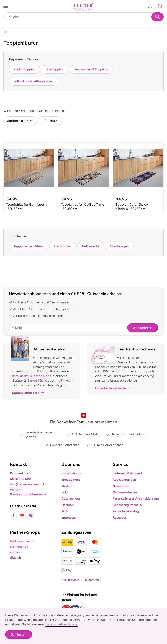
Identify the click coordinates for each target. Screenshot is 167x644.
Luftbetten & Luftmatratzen (33, 81)
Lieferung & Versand (127, 473)
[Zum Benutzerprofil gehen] (151, 6)
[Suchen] (157, 17)
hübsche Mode (41, 376)
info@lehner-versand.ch (28, 484)
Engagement (71, 480)
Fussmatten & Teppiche (91, 69)
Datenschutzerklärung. (62, 624)
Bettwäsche (91, 246)
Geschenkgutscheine (128, 505)
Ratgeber (120, 517)
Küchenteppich (24, 69)
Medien (67, 486)
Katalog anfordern (28, 393)
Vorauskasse (71, 580)
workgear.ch (19, 547)
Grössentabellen (125, 492)
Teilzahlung (92, 580)
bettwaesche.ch (22, 541)
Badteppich (55, 69)
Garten (32, 380)
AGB (65, 511)
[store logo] (83, 7)
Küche (43, 380)
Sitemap (68, 505)
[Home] (5, 32)
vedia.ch (16, 552)
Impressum (69, 517)
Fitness (66, 380)
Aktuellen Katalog (126, 511)
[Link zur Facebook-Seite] (14, 515)
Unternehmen (71, 473)
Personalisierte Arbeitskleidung (136, 499)
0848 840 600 (20, 479)
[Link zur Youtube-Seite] (23, 515)
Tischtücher (62, 246)
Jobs (65, 492)
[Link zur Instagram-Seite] (31, 515)
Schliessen (19, 634)
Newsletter (121, 486)
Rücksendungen (124, 480)
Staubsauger (120, 246)
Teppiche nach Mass (28, 246)
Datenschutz (71, 499)
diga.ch (15, 557)
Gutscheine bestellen (113, 388)
